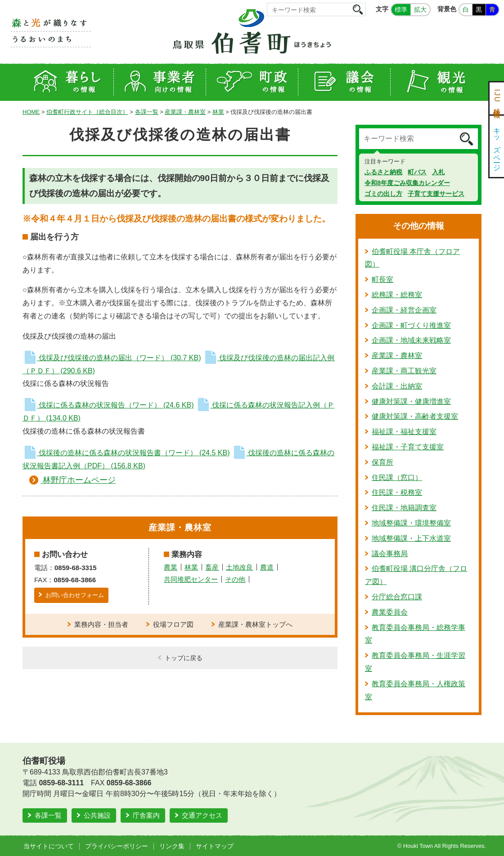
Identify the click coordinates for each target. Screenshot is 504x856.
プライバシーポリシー (117, 846)
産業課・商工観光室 (404, 371)
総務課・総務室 (397, 295)
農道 (267, 567)
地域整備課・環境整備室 (411, 523)
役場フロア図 (173, 624)
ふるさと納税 (383, 172)
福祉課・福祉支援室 (404, 432)
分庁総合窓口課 (397, 597)
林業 (218, 112)
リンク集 (172, 846)
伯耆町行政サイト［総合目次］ (87, 112)
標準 (401, 9)
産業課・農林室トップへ (255, 624)
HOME (31, 112)
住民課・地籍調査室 (404, 508)
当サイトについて (49, 846)
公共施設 (97, 815)
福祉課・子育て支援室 (408, 447)
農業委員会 (390, 612)
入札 (438, 172)
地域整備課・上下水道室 (411, 538)
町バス (417, 172)
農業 (171, 567)
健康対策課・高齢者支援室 (415, 416)
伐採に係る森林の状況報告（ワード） (108, 405)
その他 (235, 579)
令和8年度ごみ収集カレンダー (407, 183)
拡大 (420, 9)
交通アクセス (202, 815)
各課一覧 (147, 112)
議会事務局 (390, 554)
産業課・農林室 (185, 112)
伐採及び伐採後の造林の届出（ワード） (112, 358)
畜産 (212, 567)
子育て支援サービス (436, 194)
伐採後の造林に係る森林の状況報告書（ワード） (126, 453)
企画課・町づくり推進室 (411, 325)
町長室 (382, 279)
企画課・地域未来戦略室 (411, 340)
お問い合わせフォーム (75, 595)
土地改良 (239, 567)
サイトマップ (215, 846)
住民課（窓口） (397, 478)
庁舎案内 (146, 815)
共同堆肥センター (191, 579)
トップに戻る (184, 658)
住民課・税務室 (397, 492)
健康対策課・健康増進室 (411, 401)
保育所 (382, 462)
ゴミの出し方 (383, 194)
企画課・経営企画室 (404, 310)
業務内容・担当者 (101, 624)
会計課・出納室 (397, 386)
